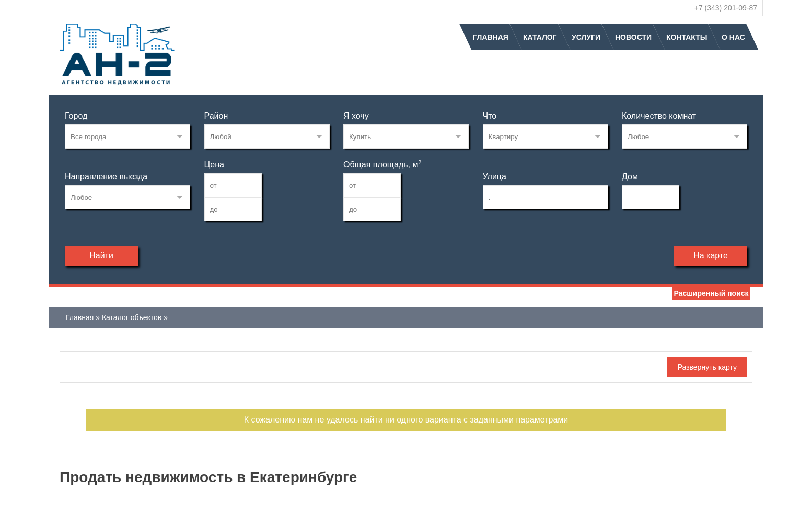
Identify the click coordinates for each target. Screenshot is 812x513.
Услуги (586, 37)
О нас (733, 37)
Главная (491, 37)
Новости (633, 37)
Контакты (687, 37)
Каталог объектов (132, 317)
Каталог (540, 37)
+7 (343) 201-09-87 (726, 8)
